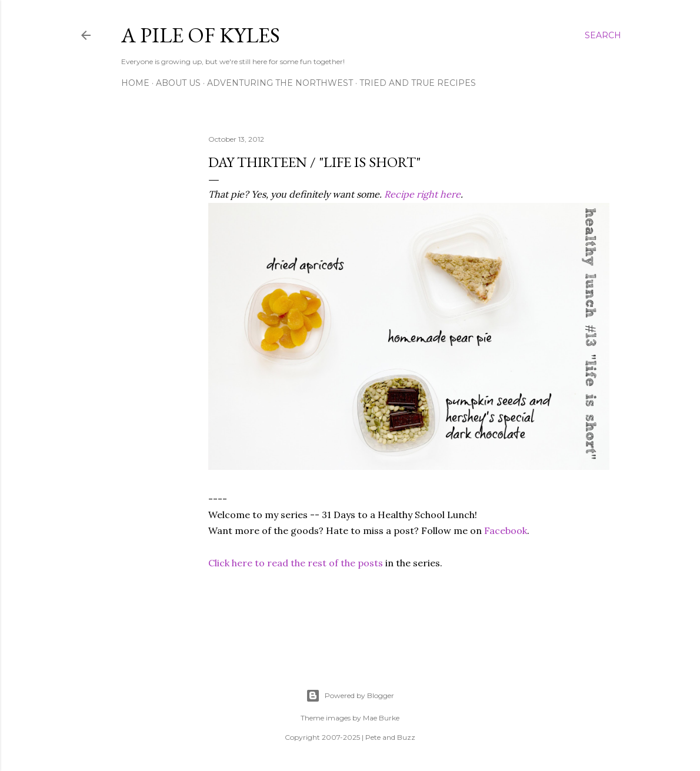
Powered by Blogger (350, 696)
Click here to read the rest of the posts (296, 563)
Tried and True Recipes (418, 83)
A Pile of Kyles (201, 35)
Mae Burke (381, 718)
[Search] (603, 35)
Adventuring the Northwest (280, 83)
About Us (178, 83)
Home (135, 83)
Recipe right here (422, 194)
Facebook (506, 530)
